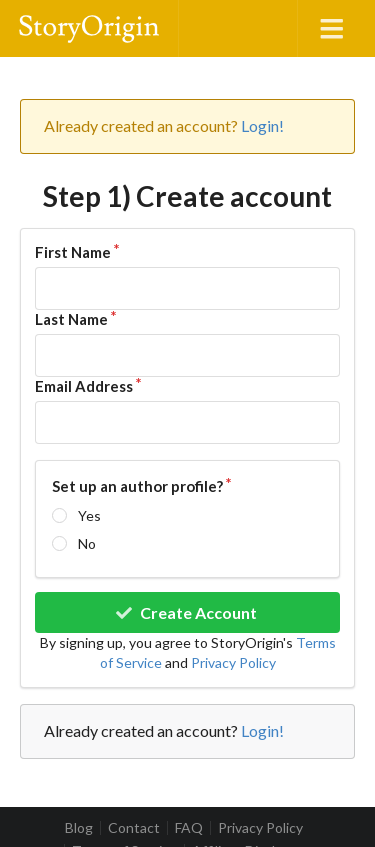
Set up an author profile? (137, 486)
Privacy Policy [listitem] (260, 828)
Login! (262, 125)
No (87, 543)
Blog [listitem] (79, 828)
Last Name (71, 319)
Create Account (185, 612)
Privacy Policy (233, 662)
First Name (73, 252)
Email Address (84, 386)
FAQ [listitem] (189, 828)
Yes (89, 515)
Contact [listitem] (134, 828)
